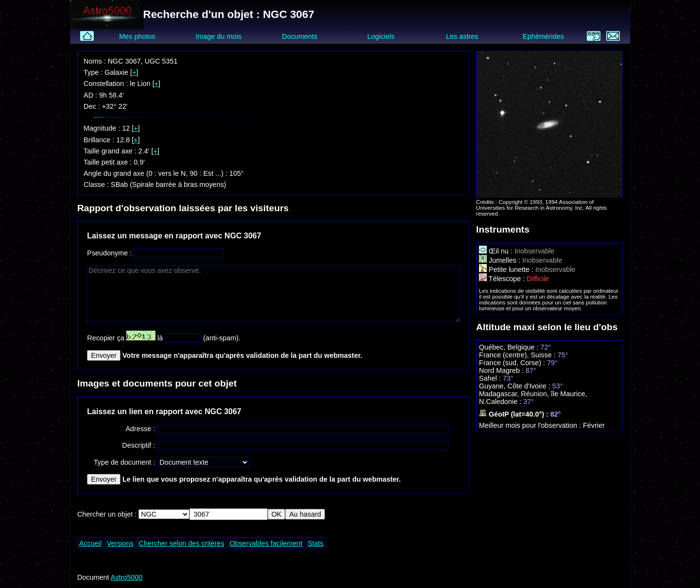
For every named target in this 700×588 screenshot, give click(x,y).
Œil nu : (497, 251)
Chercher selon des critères (182, 543)
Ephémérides (543, 36)
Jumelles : (501, 260)
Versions (120, 543)
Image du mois (219, 36)
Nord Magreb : (502, 370)
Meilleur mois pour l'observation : (531, 425)
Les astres (462, 36)
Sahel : (491, 378)
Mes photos (137, 36)
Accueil (90, 543)
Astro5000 (127, 577)
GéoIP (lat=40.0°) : (515, 414)
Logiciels (381, 36)
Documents (300, 36)
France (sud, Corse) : (513, 363)
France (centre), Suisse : (518, 355)
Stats (316, 543)
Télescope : (503, 279)
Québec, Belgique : (510, 347)
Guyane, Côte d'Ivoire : (516, 386)
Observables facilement (266, 543)
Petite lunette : (507, 269)
